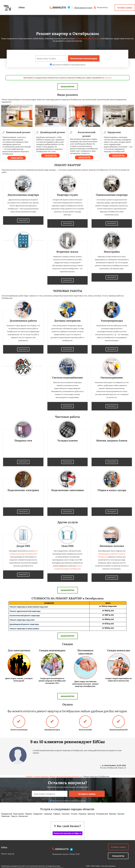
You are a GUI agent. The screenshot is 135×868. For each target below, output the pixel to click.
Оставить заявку (125, 8)
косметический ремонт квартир (88, 39)
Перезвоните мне (83, 8)
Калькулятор (101, 7)
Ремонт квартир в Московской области (66, 776)
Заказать (23, 220)
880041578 (59, 7)
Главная (29, 776)
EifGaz (4, 847)
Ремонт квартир (41, 776)
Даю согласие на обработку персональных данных (68, 65)
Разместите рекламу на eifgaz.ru (68, 833)
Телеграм (108, 78)
